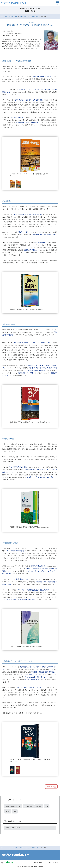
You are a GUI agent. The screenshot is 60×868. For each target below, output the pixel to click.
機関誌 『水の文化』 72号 (13, 806)
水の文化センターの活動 (11, 16)
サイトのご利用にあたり (40, 862)
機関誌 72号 (35, 16)
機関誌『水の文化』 (25, 16)
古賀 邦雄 (39, 806)
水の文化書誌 (28, 806)
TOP (2, 16)
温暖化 (8, 811)
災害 (15, 811)
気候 (47, 806)
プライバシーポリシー (53, 862)
